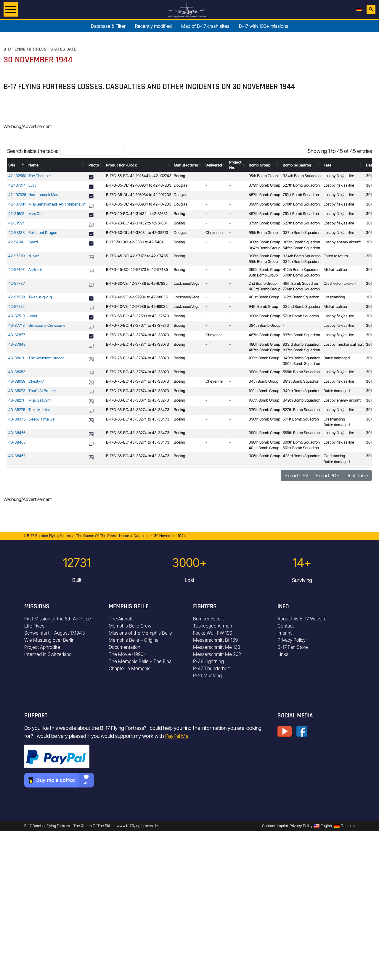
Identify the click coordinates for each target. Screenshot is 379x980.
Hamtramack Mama (45, 195)
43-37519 (16, 316)
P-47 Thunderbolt (211, 668)
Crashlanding (334, 297)
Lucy (33, 185)
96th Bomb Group (263, 233)
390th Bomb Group (264, 204)
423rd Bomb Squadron (302, 456)
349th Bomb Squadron (302, 358)
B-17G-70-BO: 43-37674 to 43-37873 (138, 325)
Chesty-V (36, 381)
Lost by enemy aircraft (342, 242)
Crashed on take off (340, 283)
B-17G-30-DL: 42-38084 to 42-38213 (137, 233)
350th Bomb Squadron (301, 364)
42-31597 (16, 223)
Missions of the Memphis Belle (140, 633)
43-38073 (17, 391)
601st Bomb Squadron (301, 448)
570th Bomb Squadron (301, 204)
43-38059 (17, 381)
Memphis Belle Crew (130, 626)
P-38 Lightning (208, 661)
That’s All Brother (42, 391)
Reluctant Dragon (43, 233)
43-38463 (17, 442)
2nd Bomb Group (263, 283)
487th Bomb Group (264, 335)
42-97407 (16, 270)
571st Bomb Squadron (301, 316)
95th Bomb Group (263, 176)
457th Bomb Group (264, 195)
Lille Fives (34, 626)
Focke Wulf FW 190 (213, 633)
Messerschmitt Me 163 (217, 647)
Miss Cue (36, 214)
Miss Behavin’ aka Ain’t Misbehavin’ (57, 204)
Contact (286, 626)
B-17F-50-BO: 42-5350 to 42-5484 (135, 242)
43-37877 (17, 335)
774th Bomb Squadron (301, 289)
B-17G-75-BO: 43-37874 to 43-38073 (138, 335)
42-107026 (17, 195)
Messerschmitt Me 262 (217, 654)
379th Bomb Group (264, 185)
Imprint (285, 633)
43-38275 (17, 410)
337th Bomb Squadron (302, 233)
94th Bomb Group (263, 307)
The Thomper (40, 176)
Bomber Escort (208, 619)
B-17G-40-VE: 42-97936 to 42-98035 (137, 297)
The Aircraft (121, 619)
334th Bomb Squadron (302, 176)
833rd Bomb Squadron (302, 344)
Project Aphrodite (42, 647)
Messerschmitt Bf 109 (215, 640)
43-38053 (17, 372)
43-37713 (17, 325)
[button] (23, 165)
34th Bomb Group (264, 381)
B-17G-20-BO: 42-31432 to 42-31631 (137, 214)
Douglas (180, 185)
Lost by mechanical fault (344, 344)
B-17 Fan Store (293, 647)
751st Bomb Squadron (301, 195)
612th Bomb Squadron (301, 297)
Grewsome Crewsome (47, 325)
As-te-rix (35, 270)
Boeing (179, 176)
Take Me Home (41, 410)
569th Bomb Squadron (301, 372)
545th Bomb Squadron (301, 248)
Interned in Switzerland (48, 654)
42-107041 (17, 204)
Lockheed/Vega (187, 283)
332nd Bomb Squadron (302, 307)
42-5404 (16, 242)
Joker (33, 316)
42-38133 (17, 233)
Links (283, 654)
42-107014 (17, 185)
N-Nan (34, 256)
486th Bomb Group (264, 344)
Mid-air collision (336, 270)
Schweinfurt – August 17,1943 (55, 633)
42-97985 (16, 307)
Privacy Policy (292, 640)
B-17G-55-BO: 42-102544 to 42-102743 (139, 176)
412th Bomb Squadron (301, 270)
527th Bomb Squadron (301, 185)
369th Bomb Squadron (301, 242)
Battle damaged (337, 358)
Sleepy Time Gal (42, 419)
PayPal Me (177, 736)
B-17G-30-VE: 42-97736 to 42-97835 (137, 283)
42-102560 (17, 176)
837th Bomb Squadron (301, 335)
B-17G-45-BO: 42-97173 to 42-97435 (137, 256)
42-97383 (17, 256)
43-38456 (17, 433)
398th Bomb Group (264, 256)
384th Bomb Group (265, 248)
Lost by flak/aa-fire (339, 176)
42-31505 (16, 214)
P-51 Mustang (207, 675)
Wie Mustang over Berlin (49, 640)
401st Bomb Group (264, 297)
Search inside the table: (33, 151)
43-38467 (17, 456)
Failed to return (336, 256)
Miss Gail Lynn (40, 400)
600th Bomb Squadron (301, 442)
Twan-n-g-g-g (40, 297)
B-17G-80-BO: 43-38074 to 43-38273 (138, 400)
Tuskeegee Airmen (213, 626)
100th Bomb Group (264, 358)
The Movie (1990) (127, 654)
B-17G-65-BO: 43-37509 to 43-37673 (138, 316)
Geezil (33, 242)
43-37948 (17, 344)
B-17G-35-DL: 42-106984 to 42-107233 (139, 185)
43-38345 (17, 419)
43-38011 (16, 358)
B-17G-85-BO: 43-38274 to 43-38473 (138, 410)
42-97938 (17, 297)
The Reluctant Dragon (46, 358)
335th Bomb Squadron (302, 262)
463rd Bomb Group (265, 289)
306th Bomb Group (264, 242)
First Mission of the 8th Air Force (58, 619)
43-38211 (16, 400)
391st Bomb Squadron (301, 381)
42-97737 (17, 283)
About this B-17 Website (302, 619)
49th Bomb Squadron (300, 283)
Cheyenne (214, 233)
